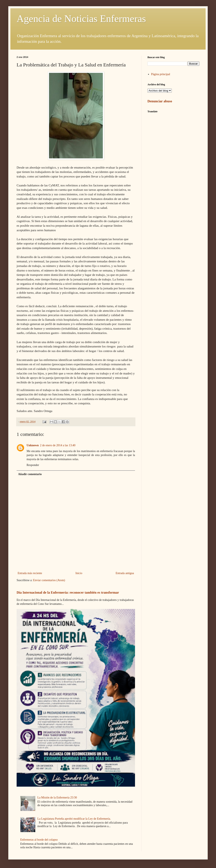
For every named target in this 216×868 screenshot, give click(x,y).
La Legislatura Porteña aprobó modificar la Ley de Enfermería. (74, 819)
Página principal (161, 74)
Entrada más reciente (30, 573)
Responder (33, 465)
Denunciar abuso (160, 101)
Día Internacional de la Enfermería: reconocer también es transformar (68, 592)
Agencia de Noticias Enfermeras (81, 19)
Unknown (33, 445)
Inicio (79, 573)
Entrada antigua (125, 573)
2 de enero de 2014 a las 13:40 (58, 445)
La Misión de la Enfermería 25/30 (57, 798)
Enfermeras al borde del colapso (39, 840)
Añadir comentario (30, 474)
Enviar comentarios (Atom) (49, 580)
